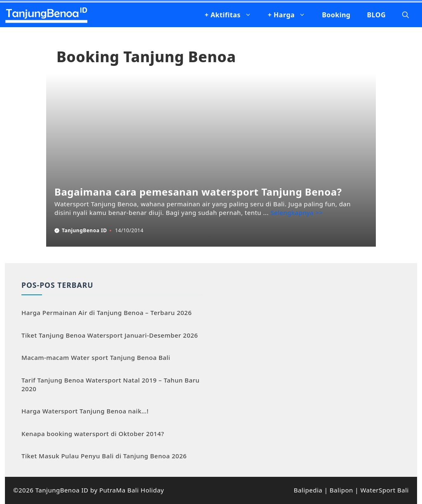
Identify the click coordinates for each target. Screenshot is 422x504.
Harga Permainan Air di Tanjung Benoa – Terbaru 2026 (107, 313)
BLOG (376, 15)
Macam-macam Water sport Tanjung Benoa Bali (96, 357)
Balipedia (308, 490)
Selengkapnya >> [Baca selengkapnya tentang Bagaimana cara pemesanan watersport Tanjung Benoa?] (297, 212)
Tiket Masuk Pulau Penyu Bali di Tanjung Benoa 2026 (104, 456)
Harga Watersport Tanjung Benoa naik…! (85, 411)
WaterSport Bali (384, 490)
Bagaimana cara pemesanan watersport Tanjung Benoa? (198, 192)
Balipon (341, 490)
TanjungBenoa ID (84, 230)
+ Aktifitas (232, 15)
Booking (336, 15)
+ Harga (291, 15)
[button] (406, 15)
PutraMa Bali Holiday (132, 490)
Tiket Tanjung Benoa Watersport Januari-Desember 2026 (110, 335)
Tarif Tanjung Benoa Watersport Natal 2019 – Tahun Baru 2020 (110, 384)
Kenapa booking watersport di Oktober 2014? (93, 434)
